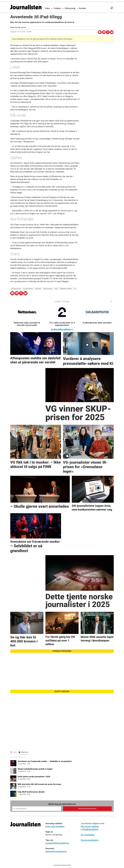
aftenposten (16, 289)
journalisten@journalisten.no (57, 843)
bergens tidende (66, 289)
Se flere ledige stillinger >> (62, 329)
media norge (48, 289)
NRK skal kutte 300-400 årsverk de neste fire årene (39, 784)
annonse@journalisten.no (56, 851)
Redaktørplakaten (91, 829)
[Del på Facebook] (100, 32)
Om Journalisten (88, 835)
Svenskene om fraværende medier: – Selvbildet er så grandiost (45, 761)
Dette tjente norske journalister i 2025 (34, 777)
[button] (111, 301)
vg (75, 289)
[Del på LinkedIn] (104, 32)
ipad (56, 289)
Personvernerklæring (90, 840)
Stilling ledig (70, 8)
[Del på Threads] (108, 32)
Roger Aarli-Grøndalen (55, 826)
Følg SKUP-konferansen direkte (31, 792)
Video (47, 8)
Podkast (57, 8)
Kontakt (82, 8)
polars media (28, 289)
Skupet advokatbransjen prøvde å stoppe (35, 769)
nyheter (38, 289)
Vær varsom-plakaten (90, 826)
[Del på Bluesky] (112, 32)
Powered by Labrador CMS (62, 865)
